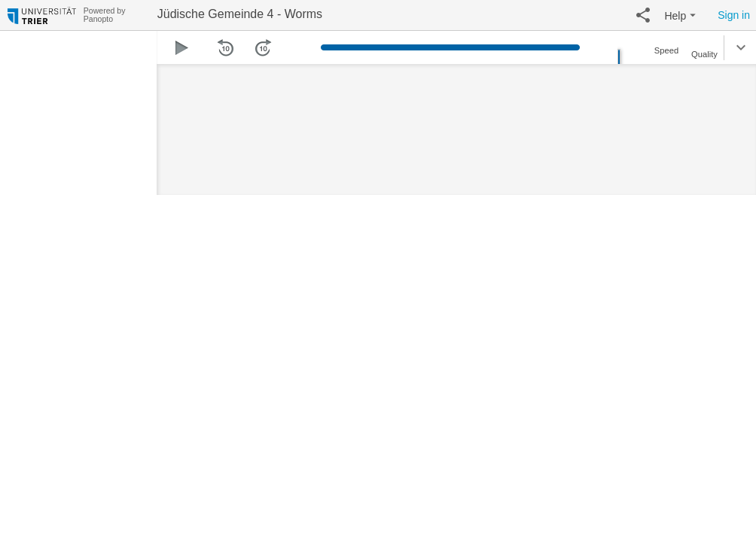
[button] (643, 15)
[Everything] (42, 13)
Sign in (734, 15)
